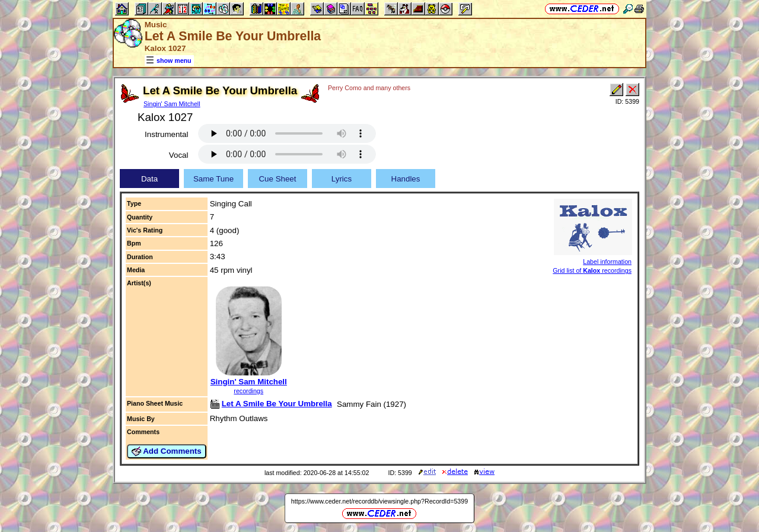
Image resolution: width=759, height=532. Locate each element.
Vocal (179, 155)
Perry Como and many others (369, 88)
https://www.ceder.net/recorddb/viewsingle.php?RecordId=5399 (379, 501)
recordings (248, 391)
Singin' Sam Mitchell (172, 104)
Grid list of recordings (592, 270)
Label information (607, 262)
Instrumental (166, 134)
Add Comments (167, 451)
